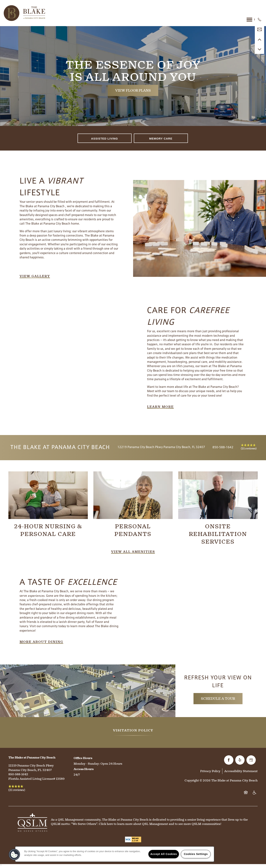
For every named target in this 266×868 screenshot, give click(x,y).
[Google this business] (251, 760)
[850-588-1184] (259, 20)
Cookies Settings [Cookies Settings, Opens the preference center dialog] (196, 854)
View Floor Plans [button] (133, 90)
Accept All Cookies (164, 854)
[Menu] (254, 20)
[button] (35, 276)
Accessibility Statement (241, 771)
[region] (115, 854)
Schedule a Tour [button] (218, 699)
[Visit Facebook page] (229, 760)
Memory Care (161, 139)
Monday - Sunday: (87, 764)
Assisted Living (104, 139)
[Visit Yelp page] (240, 760)
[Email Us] (259, 29)
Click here (106, 824)
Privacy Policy (210, 771)
